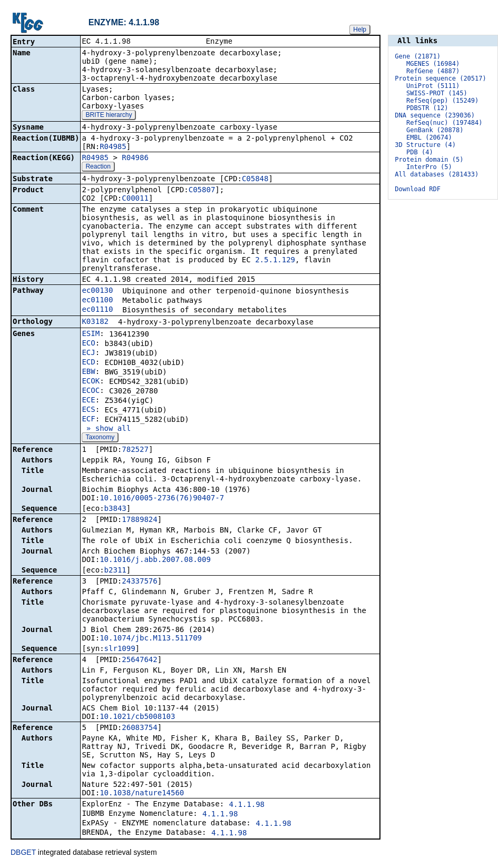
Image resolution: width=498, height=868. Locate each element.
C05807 (202, 191)
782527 (135, 450)
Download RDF (418, 189)
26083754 (139, 728)
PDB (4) (420, 152)
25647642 (139, 660)
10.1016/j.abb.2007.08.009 (155, 560)
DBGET (23, 853)
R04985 (113, 147)
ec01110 (97, 310)
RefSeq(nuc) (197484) (445, 123)
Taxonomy (100, 438)
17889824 (139, 520)
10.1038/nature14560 (142, 794)
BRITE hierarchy (109, 116)
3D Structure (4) (425, 145)
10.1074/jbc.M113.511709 (151, 639)
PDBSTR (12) (427, 108)
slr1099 (120, 649)
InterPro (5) (429, 167)
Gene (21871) (418, 56)
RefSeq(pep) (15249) (442, 101)
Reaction (98, 167)
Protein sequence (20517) (440, 78)
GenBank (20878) (435, 130)
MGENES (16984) (433, 64)
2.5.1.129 (275, 261)
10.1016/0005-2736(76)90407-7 (162, 499)
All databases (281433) (437, 174)
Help (360, 29)
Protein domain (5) (429, 160)
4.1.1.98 (247, 805)
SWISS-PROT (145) (437, 93)
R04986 (135, 159)
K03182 (95, 322)
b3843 (115, 509)
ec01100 (97, 301)
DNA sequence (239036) (435, 115)
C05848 (255, 180)
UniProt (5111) (433, 86)
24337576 (139, 582)
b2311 (115, 571)
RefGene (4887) (433, 71)
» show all (106, 429)
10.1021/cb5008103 (137, 717)
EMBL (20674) (429, 137)
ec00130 (97, 291)
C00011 (135, 199)
